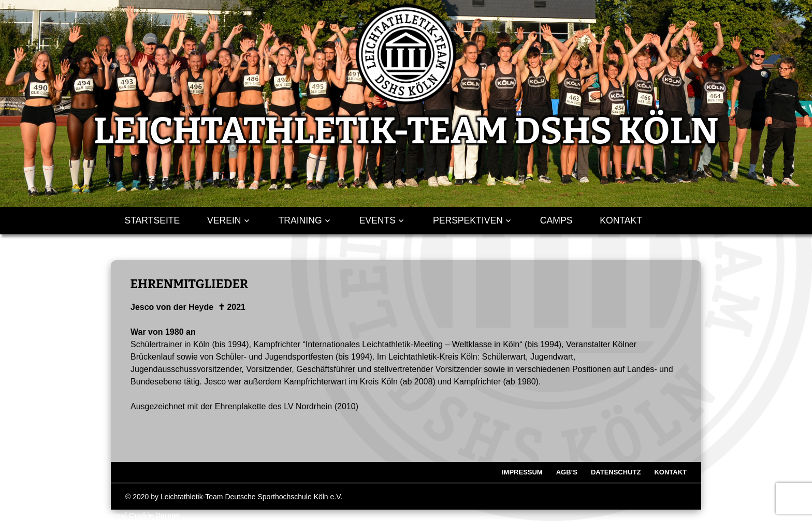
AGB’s (567, 472)
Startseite (152, 220)
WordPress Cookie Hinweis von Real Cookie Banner (90, 515)
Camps (556, 220)
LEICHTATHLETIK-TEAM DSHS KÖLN (406, 131)
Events (378, 220)
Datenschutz (616, 472)
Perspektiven (468, 220)
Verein (224, 220)
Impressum (522, 472)
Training (300, 220)
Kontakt (621, 220)
